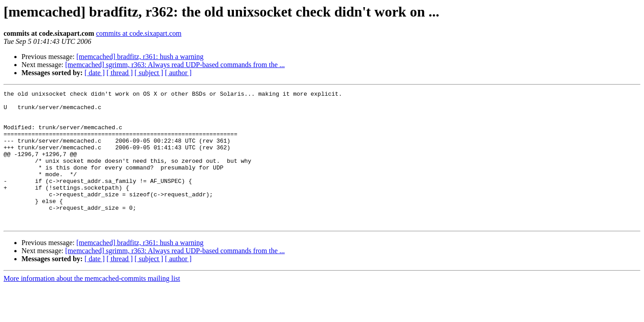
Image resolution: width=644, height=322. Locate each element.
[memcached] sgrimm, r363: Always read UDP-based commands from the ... (175, 65)
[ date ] (95, 73)
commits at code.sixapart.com (139, 33)
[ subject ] (149, 73)
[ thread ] (120, 73)
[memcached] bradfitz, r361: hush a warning (140, 57)
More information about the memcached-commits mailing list (92, 305)
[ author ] (178, 73)
